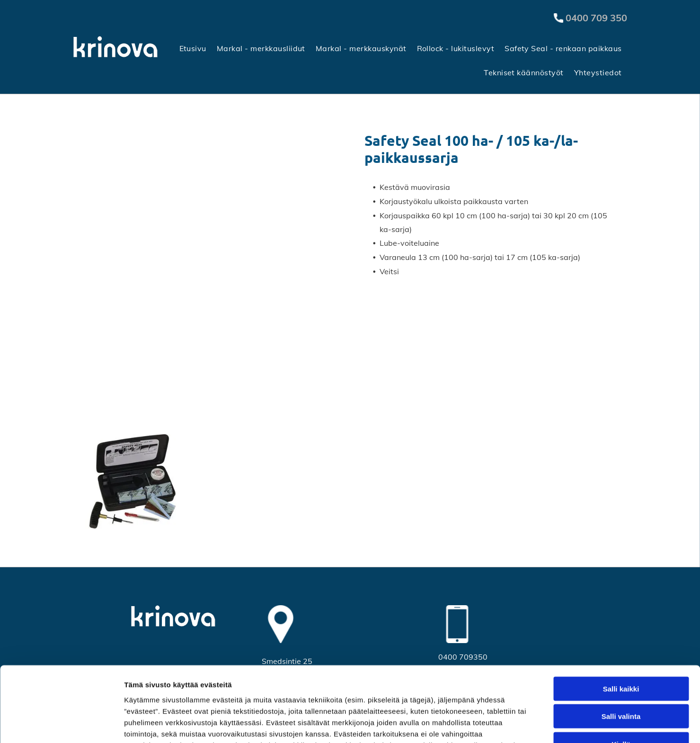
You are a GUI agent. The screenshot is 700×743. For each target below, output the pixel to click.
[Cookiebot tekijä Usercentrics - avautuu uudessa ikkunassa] (61, 725)
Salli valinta (621, 646)
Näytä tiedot (506, 724)
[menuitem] (193, 48)
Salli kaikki (621, 619)
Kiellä (621, 674)
